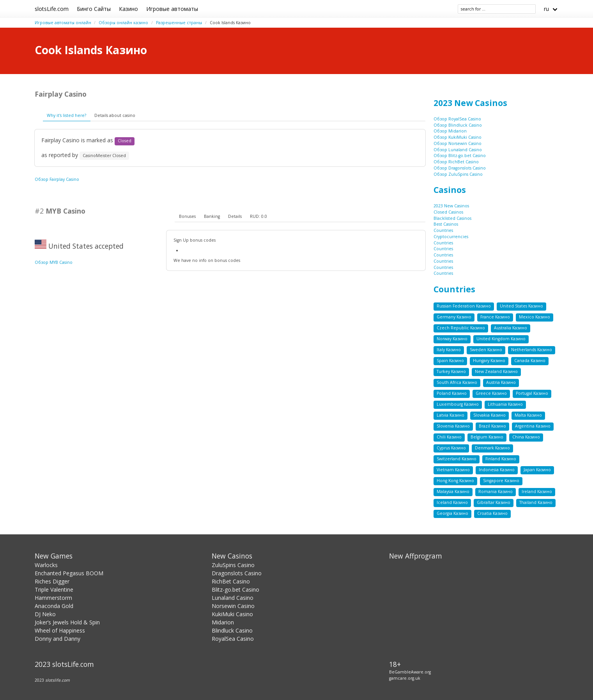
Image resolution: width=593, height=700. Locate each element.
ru (546, 9)
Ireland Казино (537, 491)
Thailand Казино (536, 502)
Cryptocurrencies (451, 237)
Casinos (450, 190)
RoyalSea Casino (233, 639)
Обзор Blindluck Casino (458, 125)
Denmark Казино (492, 448)
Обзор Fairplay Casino (57, 179)
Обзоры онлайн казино (123, 23)
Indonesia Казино (497, 470)
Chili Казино (449, 437)
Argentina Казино (533, 426)
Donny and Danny (58, 639)
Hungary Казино (489, 361)
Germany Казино (454, 317)
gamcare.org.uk (405, 678)
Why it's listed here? (66, 115)
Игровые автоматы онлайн (63, 23)
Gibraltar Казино (494, 502)
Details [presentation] (235, 216)
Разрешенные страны (179, 23)
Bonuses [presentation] (187, 216)
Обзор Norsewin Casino (458, 143)
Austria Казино (501, 382)
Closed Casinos (448, 212)
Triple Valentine (54, 590)
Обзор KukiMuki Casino (458, 137)
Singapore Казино (501, 481)
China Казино (526, 437)
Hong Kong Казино (455, 481)
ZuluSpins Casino (233, 565)
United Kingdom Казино (501, 339)
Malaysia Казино (453, 491)
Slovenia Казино (453, 426)
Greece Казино (491, 393)
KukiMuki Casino (232, 614)
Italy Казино (449, 350)
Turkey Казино (451, 371)
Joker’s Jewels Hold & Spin (67, 622)
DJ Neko (45, 614)
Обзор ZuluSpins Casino (458, 174)
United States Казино (521, 306)
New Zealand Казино (496, 371)
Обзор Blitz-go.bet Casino (460, 156)
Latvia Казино (451, 415)
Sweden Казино (486, 350)
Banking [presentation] (212, 216)
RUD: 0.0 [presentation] (258, 216)
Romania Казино (496, 491)
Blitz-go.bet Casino (235, 590)
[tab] (187, 217)
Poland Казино (452, 393)
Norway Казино (452, 339)
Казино (128, 9)
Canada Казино (530, 361)
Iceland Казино (452, 502)
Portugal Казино (532, 393)
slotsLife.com (52, 9)
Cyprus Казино (451, 448)
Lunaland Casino (233, 598)
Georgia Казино (452, 513)
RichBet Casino (231, 581)
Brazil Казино (492, 426)
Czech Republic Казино (461, 328)
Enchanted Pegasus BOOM (69, 573)
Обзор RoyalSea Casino (457, 119)
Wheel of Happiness (60, 630)
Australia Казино (511, 328)
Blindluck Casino (232, 630)
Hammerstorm (53, 598)
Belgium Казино (487, 437)
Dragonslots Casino (237, 573)
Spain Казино (450, 361)
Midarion (223, 622)
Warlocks (46, 565)
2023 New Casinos (470, 103)
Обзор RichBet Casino (456, 162)
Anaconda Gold (54, 606)
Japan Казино (537, 470)
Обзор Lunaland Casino (458, 150)
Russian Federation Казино (464, 306)
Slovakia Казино (489, 415)
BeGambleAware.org (410, 672)
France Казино (495, 317)
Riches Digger (52, 581)
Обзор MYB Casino (54, 262)
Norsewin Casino (233, 606)
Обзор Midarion (450, 131)
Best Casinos (446, 224)
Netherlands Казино (532, 350)
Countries (443, 230)
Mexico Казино (535, 317)
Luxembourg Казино (458, 404)
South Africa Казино (457, 382)
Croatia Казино (492, 513)
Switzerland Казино (457, 459)
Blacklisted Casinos (452, 218)
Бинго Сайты (94, 9)
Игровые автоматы (172, 9)
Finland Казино (501, 459)
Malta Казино (528, 415)
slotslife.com (58, 680)
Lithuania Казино (505, 404)
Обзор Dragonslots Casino (460, 168)
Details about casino (115, 115)
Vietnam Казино (453, 470)
